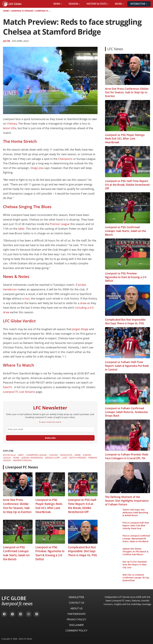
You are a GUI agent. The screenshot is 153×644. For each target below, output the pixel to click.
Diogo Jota (37, 168)
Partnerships (76, 614)
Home (6, 11)
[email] (50, 429)
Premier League (60, 224)
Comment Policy (76, 630)
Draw (78, 455)
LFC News (115, 49)
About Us (76, 608)
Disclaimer (76, 625)
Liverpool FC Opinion (22, 11)
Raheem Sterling (22, 460)
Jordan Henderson (32, 458)
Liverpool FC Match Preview (50, 11)
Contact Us (76, 603)
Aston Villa (10, 128)
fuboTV (7, 387)
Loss (65, 458)
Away (21, 455)
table (21, 229)
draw (83, 303)
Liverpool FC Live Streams (19, 392)
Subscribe (50, 438)
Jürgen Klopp (80, 329)
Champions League (36, 455)
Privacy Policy (76, 619)
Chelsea (12, 124)
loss (27, 298)
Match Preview (78, 458)
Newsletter (76, 597)
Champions (65, 159)
